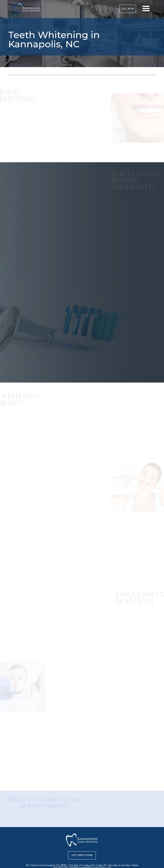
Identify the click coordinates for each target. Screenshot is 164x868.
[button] (146, 9)
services (24, 72)
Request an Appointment (16, 568)
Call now (128, 9)
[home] (27, 9)
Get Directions (82, 855)
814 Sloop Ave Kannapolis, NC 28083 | (47, 865)
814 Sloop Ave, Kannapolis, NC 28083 (22, 557)
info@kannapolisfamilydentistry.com (128, 766)
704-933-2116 (20, 560)
